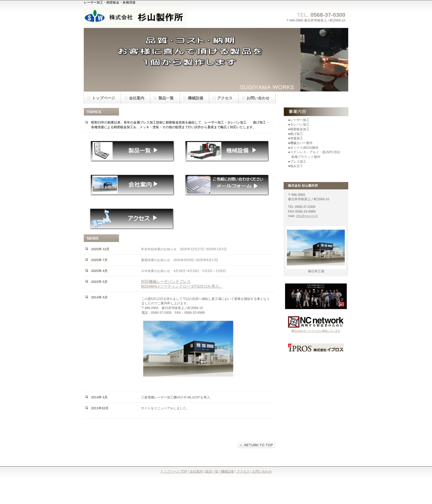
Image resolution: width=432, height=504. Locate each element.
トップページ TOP (174, 471)
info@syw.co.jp (307, 216)
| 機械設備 (227, 471)
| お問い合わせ (261, 471)
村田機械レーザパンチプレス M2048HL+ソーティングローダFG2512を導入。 (182, 284)
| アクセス (242, 471)
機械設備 (195, 98)
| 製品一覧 (211, 471)
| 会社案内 (195, 471)
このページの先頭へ (256, 445)
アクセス (225, 98)
